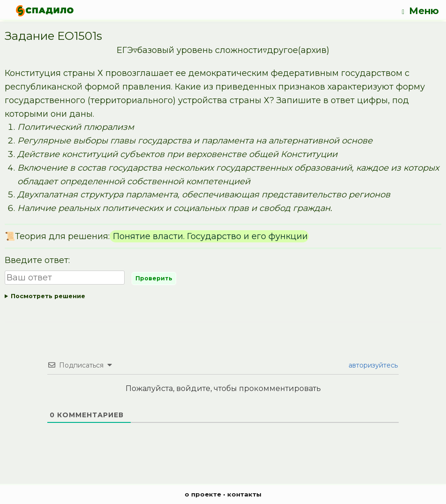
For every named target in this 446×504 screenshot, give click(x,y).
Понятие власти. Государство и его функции (209, 236)
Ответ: (223, 297)
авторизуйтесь (372, 365)
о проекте (203, 494)
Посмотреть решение (48, 296)
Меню (420, 11)
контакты (244, 494)
